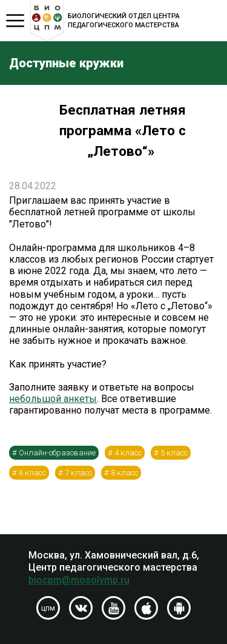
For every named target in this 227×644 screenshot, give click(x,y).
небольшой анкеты (53, 399)
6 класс (32, 473)
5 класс (174, 453)
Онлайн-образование (57, 453)
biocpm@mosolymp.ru (79, 580)
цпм (48, 608)
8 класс (124, 473)
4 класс (128, 453)
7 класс (78, 473)
